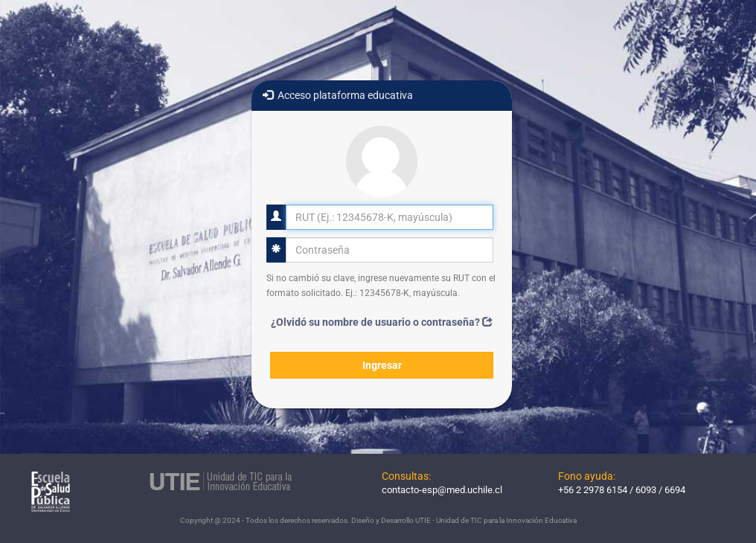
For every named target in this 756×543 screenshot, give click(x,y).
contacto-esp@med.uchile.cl (442, 490)
